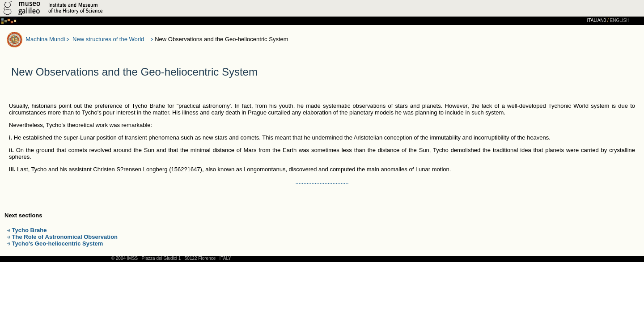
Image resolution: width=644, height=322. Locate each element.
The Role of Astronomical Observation (62, 237)
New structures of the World (108, 39)
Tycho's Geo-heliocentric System (55, 244)
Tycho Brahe (27, 230)
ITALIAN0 (597, 20)
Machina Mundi (45, 39)
